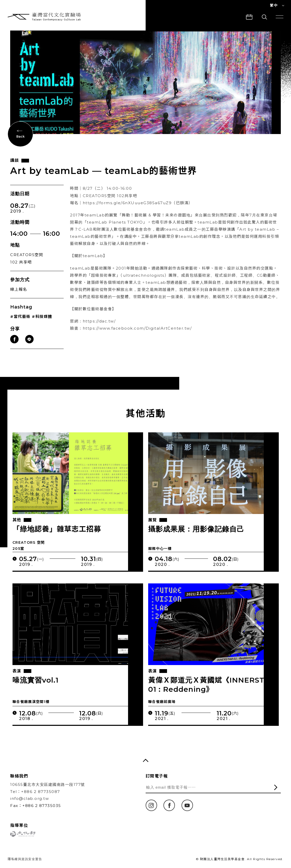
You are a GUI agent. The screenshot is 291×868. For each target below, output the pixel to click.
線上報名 (19, 296)
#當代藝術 (20, 323)
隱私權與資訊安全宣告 (25, 859)
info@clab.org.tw (30, 798)
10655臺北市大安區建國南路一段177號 (48, 784)
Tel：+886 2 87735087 (35, 792)
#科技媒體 (42, 323)
